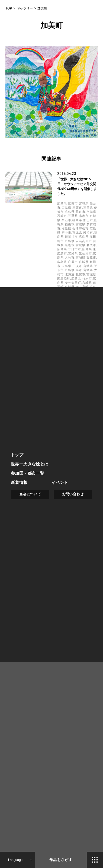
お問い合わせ (73, 494)
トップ (17, 455)
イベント (60, 482)
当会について (30, 494)
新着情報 (19, 482)
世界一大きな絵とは (30, 464)
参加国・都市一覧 (28, 473)
